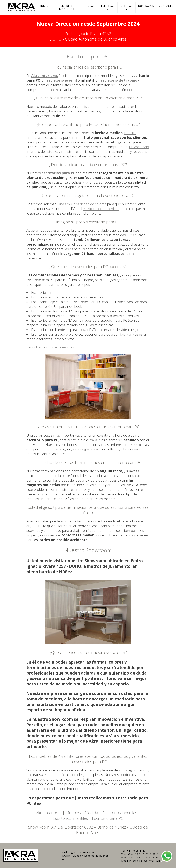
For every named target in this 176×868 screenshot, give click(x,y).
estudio (51, 151)
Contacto (166, 6)
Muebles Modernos (67, 7)
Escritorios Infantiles (70, 818)
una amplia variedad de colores (82, 204)
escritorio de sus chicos (101, 209)
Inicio (44, 6)
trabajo (95, 440)
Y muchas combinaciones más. (51, 347)
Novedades (146, 6)
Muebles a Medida (82, 813)
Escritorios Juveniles (120, 813)
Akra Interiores (71, 756)
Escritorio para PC (88, 56)
